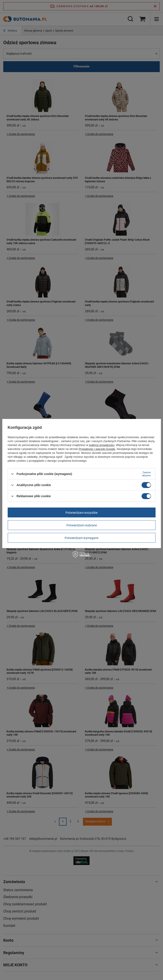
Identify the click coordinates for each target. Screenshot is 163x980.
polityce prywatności (102, 445)
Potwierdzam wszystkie (81, 512)
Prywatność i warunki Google (97, 449)
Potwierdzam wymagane (81, 538)
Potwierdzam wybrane (82, 525)
